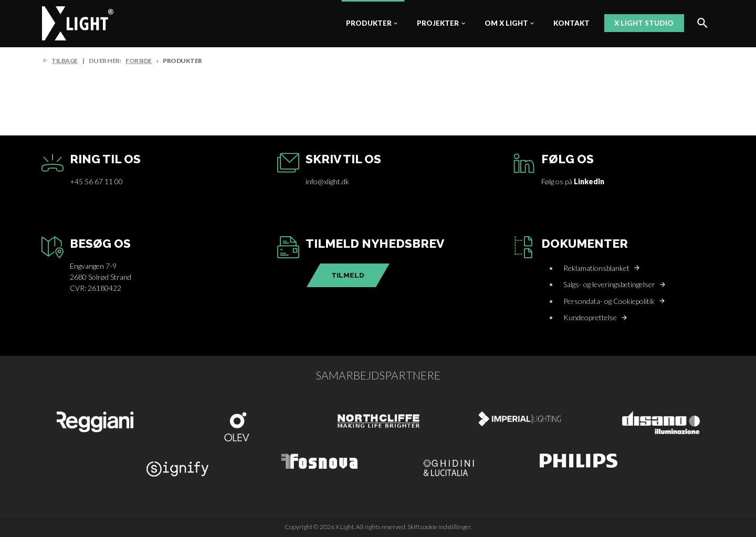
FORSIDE (139, 61)
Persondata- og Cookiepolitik (609, 301)
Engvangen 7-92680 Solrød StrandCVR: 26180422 (101, 277)
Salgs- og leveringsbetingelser (609, 284)
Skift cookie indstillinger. (439, 527)
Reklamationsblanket (596, 268)
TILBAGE (65, 61)
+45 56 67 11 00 (96, 181)
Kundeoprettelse (590, 317)
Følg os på (573, 181)
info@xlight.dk (327, 181)
